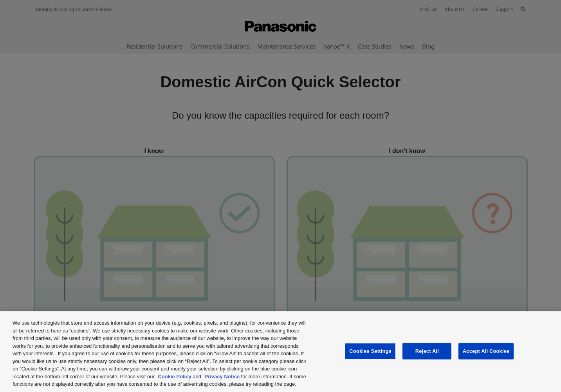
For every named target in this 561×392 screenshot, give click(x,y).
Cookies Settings (370, 351)
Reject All (427, 351)
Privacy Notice (222, 377)
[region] (280, 352)
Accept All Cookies (486, 351)
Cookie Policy (174, 377)
